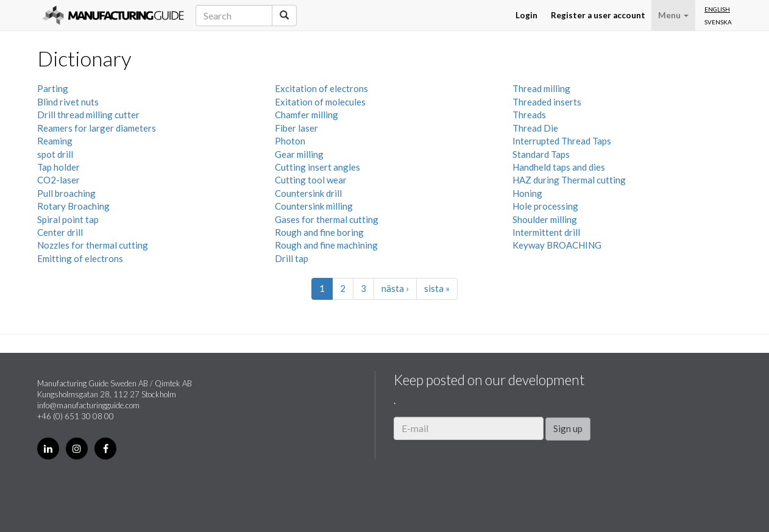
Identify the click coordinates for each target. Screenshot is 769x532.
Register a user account (598, 15)
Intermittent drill (546, 232)
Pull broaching (66, 193)
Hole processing (545, 206)
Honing (527, 193)
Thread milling (541, 88)
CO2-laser (58, 180)
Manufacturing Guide (113, 15)
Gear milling (299, 154)
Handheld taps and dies (559, 167)
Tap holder (58, 167)
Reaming (55, 141)
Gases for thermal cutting (327, 219)
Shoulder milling (545, 219)
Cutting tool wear (311, 180)
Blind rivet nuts (68, 102)
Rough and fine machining (326, 245)
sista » (437, 288)
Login (526, 15)
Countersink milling (314, 206)
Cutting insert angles (317, 167)
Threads (529, 115)
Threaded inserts (547, 102)
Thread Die (535, 128)
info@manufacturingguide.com (88, 405)
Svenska (718, 22)
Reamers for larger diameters (97, 128)
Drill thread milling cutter (88, 115)
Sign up (568, 428)
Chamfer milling (307, 115)
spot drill (55, 154)
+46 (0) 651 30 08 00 (76, 416)
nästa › (395, 288)
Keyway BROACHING (557, 245)
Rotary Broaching (73, 206)
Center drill (60, 232)
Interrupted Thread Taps (562, 141)
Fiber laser (296, 128)
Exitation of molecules (320, 102)
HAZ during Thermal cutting (569, 180)
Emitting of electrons (80, 258)
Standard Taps (541, 154)
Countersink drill (308, 193)
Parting (53, 88)
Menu (673, 15)
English (717, 9)
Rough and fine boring (319, 232)
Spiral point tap (68, 219)
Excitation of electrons (321, 88)
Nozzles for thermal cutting (93, 245)
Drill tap (292, 258)
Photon (290, 141)
